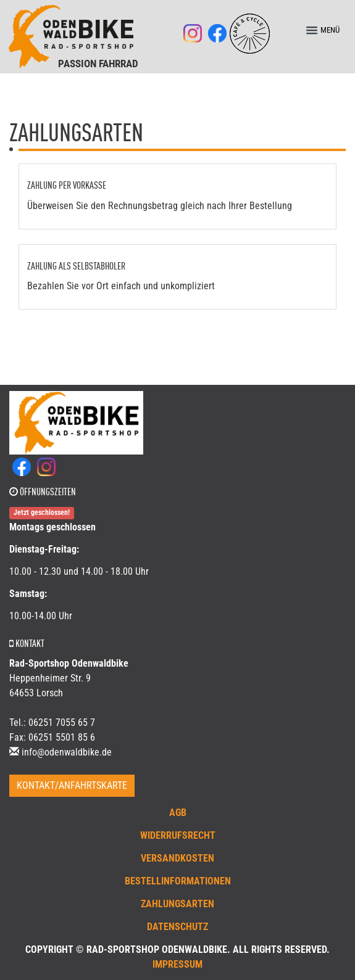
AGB (178, 813)
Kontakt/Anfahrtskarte (72, 785)
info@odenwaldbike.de (67, 752)
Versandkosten (177, 858)
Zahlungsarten (177, 904)
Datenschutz (177, 927)
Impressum (177, 964)
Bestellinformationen (178, 881)
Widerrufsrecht (178, 835)
